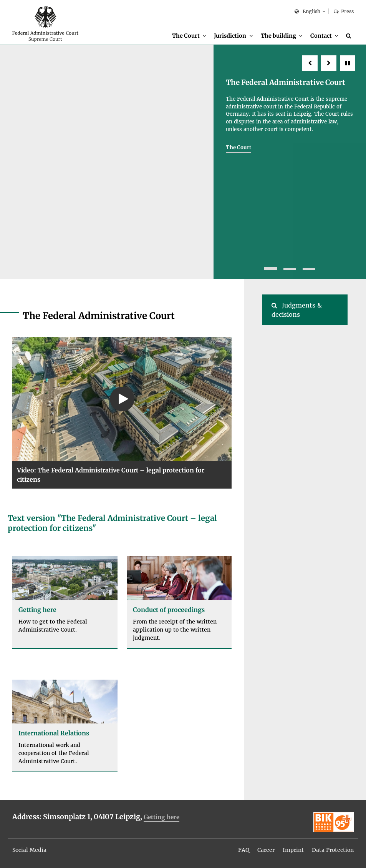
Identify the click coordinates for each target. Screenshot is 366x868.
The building (278, 36)
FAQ (244, 850)
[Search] (350, 36)
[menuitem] (189, 36)
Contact (321, 36)
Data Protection (333, 850)
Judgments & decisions (297, 310)
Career (266, 850)
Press (344, 11)
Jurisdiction (230, 36)
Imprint (293, 850)
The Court (186, 36)
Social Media (29, 850)
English (307, 12)
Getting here (161, 817)
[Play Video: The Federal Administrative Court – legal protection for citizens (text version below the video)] (122, 399)
